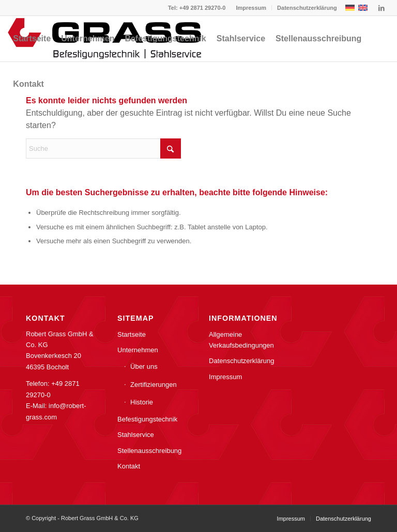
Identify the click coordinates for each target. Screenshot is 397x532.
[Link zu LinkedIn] (381, 8)
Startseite (132, 334)
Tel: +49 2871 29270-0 (197, 8)
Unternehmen (138, 350)
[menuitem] (251, 8)
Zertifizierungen (154, 385)
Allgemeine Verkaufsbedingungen (241, 340)
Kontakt (129, 466)
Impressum (251, 8)
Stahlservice (136, 435)
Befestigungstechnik (147, 419)
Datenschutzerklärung (307, 8)
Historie (142, 402)
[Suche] (103, 148)
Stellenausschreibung (149, 451)
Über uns (144, 366)
